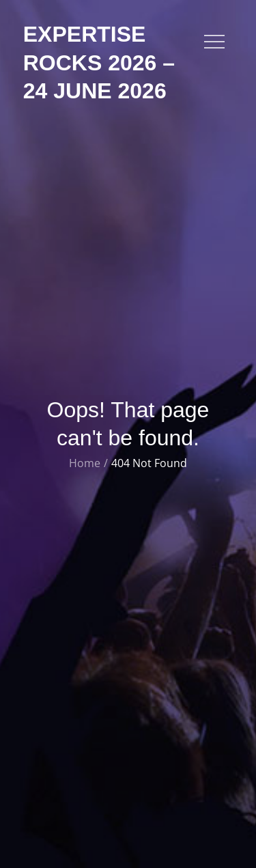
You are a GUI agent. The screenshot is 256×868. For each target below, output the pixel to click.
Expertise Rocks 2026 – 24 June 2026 (99, 62)
